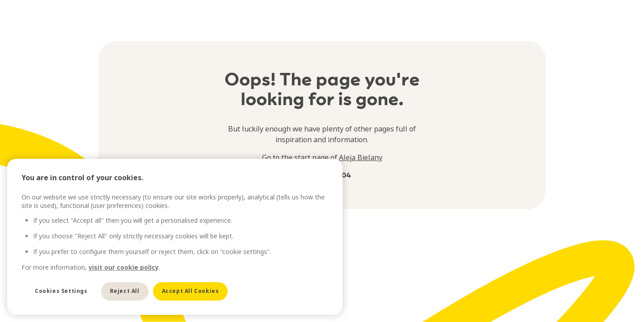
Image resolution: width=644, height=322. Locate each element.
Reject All (125, 291)
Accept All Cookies (191, 291)
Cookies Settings (61, 291)
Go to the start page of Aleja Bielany (322, 157)
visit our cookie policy (124, 267)
